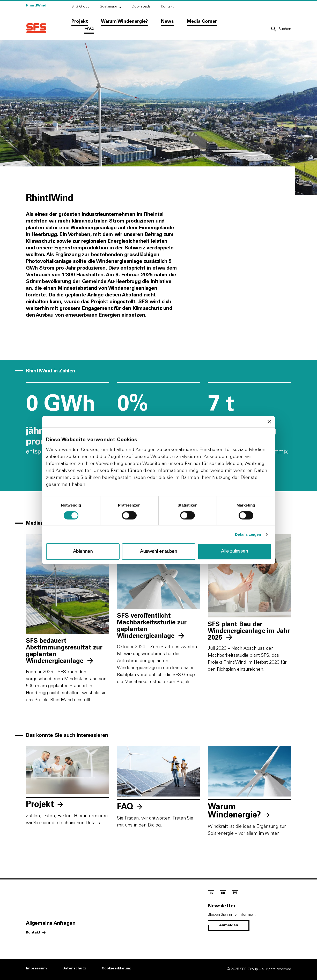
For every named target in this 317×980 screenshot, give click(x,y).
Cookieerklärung (117, 968)
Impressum (36, 968)
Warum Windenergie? (124, 21)
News (167, 21)
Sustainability (111, 6)
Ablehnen (83, 552)
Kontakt (167, 6)
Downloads (141, 6)
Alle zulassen (234, 551)
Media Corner (202, 21)
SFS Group (80, 6)
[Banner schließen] (269, 422)
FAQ (89, 29)
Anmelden (229, 925)
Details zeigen (248, 534)
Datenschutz (74, 968)
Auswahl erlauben (158, 552)
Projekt (80, 21)
